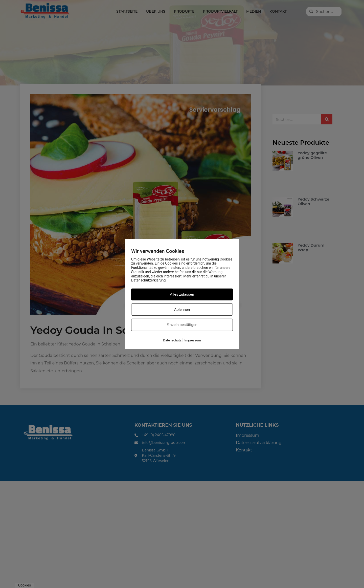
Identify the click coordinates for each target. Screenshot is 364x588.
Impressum (192, 340)
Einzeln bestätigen (182, 325)
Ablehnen (182, 310)
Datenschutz (172, 340)
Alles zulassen (182, 294)
